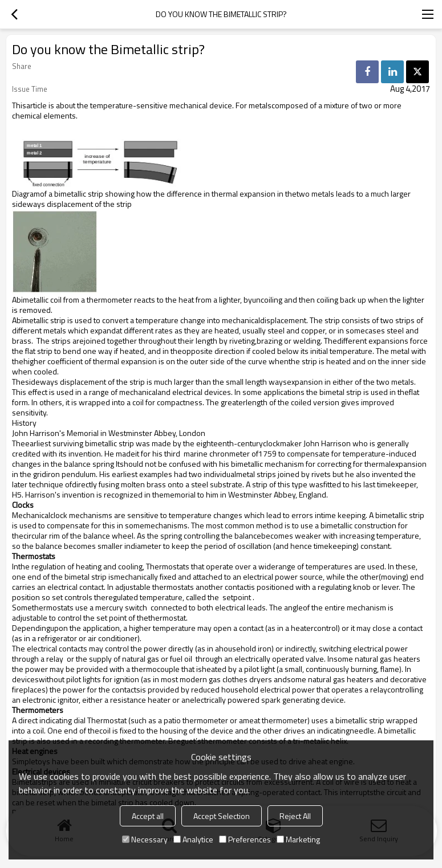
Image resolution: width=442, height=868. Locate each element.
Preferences (245, 839)
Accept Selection (222, 816)
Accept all (148, 816)
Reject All (295, 816)
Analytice (193, 839)
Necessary (145, 839)
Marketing (298, 839)
